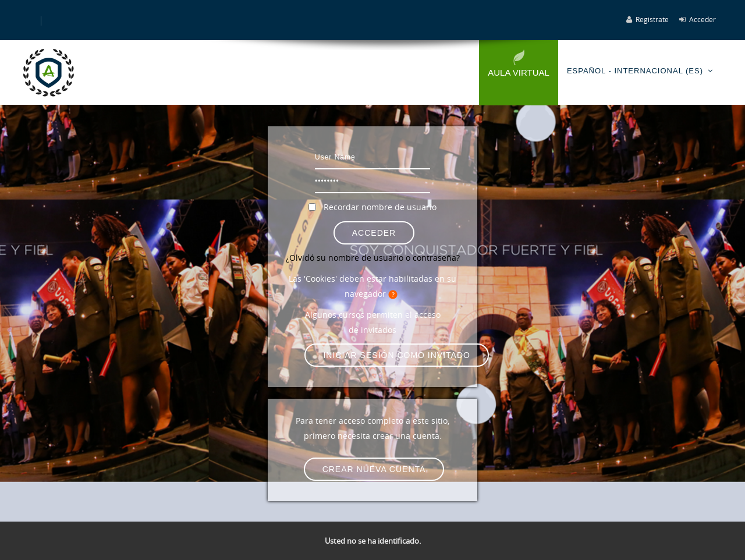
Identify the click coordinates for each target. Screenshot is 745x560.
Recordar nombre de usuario (380, 207)
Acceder (703, 19)
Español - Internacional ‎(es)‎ (635, 71)
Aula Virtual (519, 72)
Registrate (652, 19)
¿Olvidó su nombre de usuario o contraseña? (373, 258)
